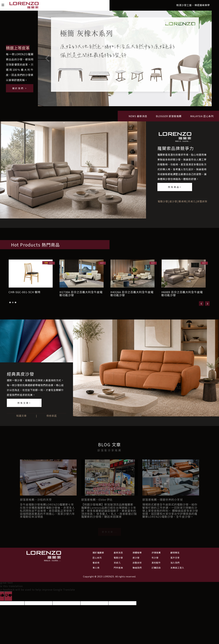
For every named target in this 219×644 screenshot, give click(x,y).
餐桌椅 (182, 203)
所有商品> (175, 189)
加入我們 (175, 563)
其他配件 (156, 563)
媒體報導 (137, 553)
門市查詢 (118, 568)
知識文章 (21, 416)
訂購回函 (156, 568)
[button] (10, 304)
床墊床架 (202, 203)
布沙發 (155, 558)
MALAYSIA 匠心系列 (202, 118)
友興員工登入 (177, 568)
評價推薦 (156, 553)
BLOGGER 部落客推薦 (169, 118)
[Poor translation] (8, 596)
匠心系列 (97, 558)
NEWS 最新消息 (138, 118)
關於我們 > (20, 88)
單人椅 (96, 568)
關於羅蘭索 (98, 553)
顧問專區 (175, 553)
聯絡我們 (137, 568)
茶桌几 (192, 203)
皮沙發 (173, 203)
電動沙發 (163, 203)
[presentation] (201, 305)
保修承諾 (52, 416)
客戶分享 (175, 558)
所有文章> (24, 403)
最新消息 (118, 553)
